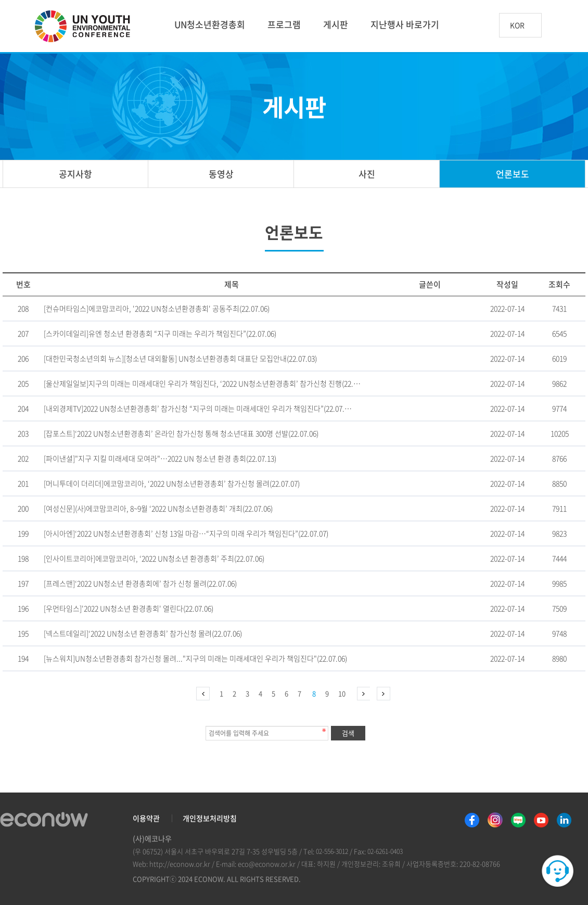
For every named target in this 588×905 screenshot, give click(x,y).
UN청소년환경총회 (210, 24)
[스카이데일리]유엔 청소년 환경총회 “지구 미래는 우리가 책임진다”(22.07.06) (160, 333)
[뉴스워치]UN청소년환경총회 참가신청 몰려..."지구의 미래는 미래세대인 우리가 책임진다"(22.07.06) (195, 658)
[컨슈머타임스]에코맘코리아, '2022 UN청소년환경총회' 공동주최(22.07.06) (157, 308)
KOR (517, 26)
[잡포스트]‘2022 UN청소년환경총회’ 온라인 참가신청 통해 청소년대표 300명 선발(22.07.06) (181, 433)
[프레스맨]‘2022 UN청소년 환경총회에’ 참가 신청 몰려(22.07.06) (140, 583)
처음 (203, 694)
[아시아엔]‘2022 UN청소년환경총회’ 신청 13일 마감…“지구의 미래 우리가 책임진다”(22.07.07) (186, 533)
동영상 (221, 174)
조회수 (559, 284)
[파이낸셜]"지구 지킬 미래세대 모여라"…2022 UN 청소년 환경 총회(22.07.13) (160, 458)
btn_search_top (559, 25)
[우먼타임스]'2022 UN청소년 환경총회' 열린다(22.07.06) (129, 608)
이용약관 (146, 818)
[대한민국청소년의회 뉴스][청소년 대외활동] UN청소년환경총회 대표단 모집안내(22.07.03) (180, 358)
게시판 (336, 24)
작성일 (507, 284)
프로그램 (284, 24)
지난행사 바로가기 (405, 24)
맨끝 (384, 694)
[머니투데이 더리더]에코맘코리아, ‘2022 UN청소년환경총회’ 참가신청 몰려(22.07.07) (172, 483)
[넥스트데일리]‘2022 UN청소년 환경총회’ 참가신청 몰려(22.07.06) (143, 633)
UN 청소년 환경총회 (87, 27)
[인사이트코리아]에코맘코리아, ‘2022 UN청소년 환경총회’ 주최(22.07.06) (154, 558)
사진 (367, 174)
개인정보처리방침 (210, 818)
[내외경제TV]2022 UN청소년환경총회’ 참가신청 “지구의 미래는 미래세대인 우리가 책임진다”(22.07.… (198, 408)
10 (342, 693)
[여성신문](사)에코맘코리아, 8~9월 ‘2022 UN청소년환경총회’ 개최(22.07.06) (158, 508)
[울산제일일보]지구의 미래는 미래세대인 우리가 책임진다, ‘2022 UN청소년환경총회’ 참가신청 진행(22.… (202, 383)
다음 (363, 694)
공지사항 (75, 174)
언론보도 (513, 174)
